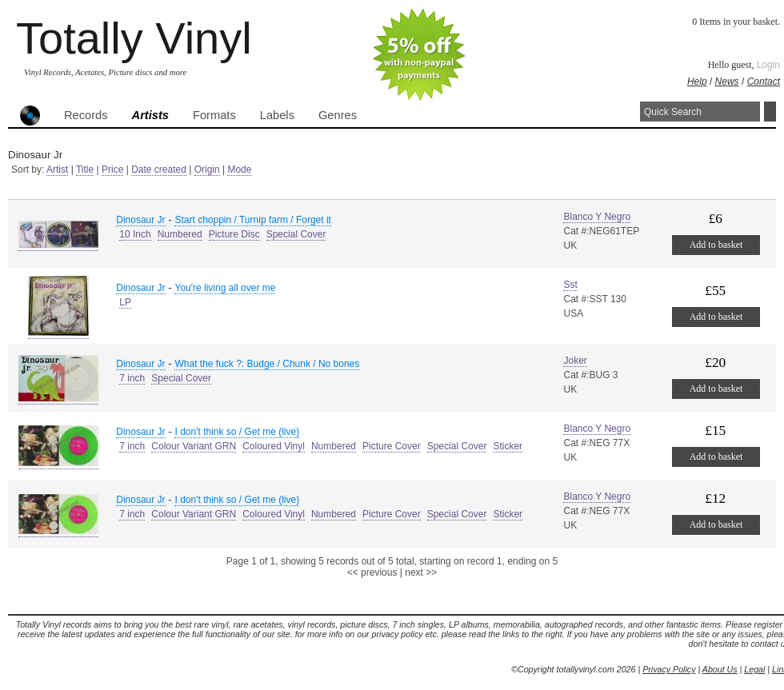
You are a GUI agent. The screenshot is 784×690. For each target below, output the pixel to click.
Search (770, 112)
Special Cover (296, 234)
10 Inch (135, 234)
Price (112, 170)
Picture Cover (392, 446)
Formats (214, 115)
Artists (150, 115)
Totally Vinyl (134, 38)
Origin (207, 170)
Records (86, 115)
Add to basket (716, 245)
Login (768, 65)
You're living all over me (225, 288)
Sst (570, 285)
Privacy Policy (669, 669)
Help (697, 82)
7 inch (132, 378)
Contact (764, 82)
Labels (277, 115)
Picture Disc (234, 234)
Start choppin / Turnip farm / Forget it (252, 220)
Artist (57, 170)
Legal (754, 669)
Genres (338, 115)
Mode (239, 170)
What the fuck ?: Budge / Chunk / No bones (267, 364)
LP (125, 302)
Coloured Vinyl (274, 446)
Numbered (180, 234)
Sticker (508, 446)
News (727, 82)
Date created (159, 170)
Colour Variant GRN (194, 446)
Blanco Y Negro (597, 217)
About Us (720, 669)
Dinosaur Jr (140, 220)
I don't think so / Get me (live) (237, 432)
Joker (575, 361)
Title (85, 170)
